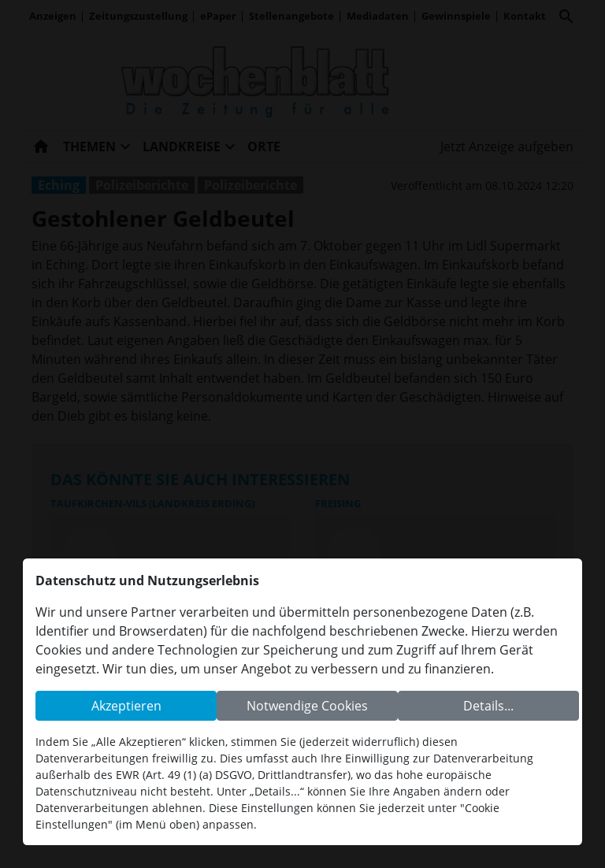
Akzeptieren (126, 706)
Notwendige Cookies (307, 706)
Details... (488, 706)
